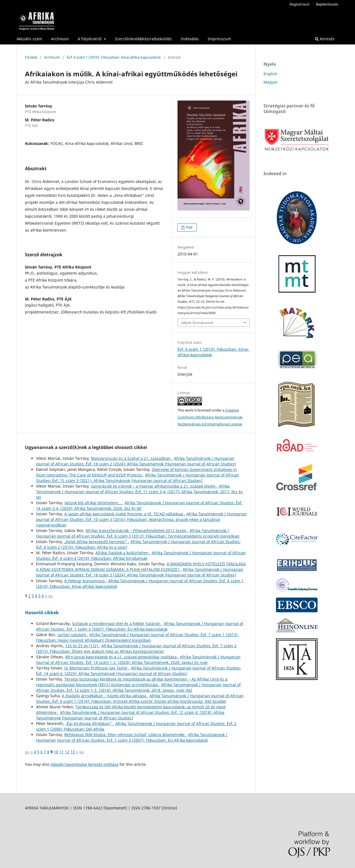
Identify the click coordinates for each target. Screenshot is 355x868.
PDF (189, 227)
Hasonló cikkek (42, 613)
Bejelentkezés (327, 4)
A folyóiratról (90, 39)
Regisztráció (300, 4)
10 (56, 752)
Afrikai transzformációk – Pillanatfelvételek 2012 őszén (137, 530)
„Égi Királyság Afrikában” (89, 723)
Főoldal (31, 57)
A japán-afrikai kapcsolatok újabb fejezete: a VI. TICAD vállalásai (124, 514)
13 (73, 752)
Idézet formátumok (197, 323)
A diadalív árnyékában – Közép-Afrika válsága (105, 696)
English (270, 74)
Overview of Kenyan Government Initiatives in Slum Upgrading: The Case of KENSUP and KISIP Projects (136, 472)
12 (67, 752)
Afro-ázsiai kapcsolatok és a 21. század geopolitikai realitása (121, 657)
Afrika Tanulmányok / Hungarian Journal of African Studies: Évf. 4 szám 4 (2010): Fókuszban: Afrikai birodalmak (141, 555)
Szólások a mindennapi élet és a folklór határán (117, 624)
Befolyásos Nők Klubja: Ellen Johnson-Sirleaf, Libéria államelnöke (125, 735)
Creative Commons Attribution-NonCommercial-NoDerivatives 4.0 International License (210, 417)
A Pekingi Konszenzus (85, 581)
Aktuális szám (29, 39)
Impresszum (219, 39)
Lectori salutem (72, 635)
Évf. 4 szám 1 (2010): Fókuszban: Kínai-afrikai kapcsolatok (114, 57)
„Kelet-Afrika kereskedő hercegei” (96, 542)
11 (62, 752)
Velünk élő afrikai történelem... (93, 503)
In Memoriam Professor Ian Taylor (97, 668)
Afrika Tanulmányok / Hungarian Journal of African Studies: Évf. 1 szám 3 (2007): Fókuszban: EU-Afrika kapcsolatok (140, 626)
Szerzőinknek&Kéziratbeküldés (143, 39)
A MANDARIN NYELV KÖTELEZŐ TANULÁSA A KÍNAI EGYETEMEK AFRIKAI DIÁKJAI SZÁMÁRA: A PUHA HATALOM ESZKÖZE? (141, 567)
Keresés (325, 39)
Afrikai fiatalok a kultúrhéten (122, 553)
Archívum (60, 39)
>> (50, 596)
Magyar (271, 82)
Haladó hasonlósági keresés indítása (84, 764)
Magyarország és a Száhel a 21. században (131, 458)
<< (27, 752)
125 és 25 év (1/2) (82, 646)
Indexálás (190, 39)
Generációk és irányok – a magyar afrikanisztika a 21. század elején (154, 486)
